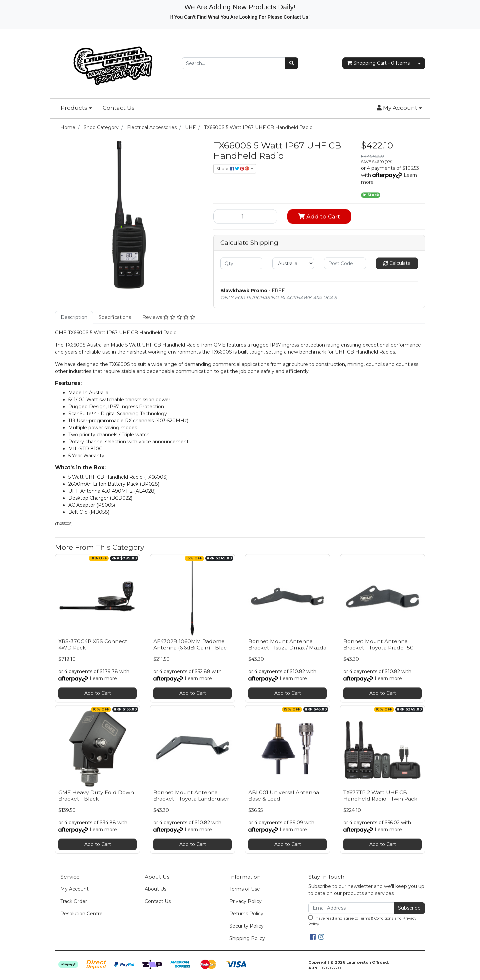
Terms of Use (245, 889)
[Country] (293, 263)
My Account (74, 889)
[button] (399, 108)
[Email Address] (351, 908)
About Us (155, 889)
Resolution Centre (81, 914)
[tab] (74, 317)
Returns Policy (246, 914)
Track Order (74, 901)
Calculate (397, 263)
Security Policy (246, 926)
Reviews (169, 317)
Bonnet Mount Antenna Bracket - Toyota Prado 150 (378, 644)
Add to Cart (319, 216)
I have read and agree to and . (362, 921)
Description (74, 317)
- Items (378, 63)
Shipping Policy (247, 938)
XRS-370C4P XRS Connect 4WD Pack (93, 644)
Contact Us (119, 108)
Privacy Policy (245, 901)
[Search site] (292, 63)
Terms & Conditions (376, 918)
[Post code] (345, 263)
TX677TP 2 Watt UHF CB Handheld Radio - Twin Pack (380, 796)
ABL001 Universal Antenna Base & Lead (284, 796)
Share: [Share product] (233, 169)
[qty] (241, 263)
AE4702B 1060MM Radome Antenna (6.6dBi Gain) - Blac (190, 644)
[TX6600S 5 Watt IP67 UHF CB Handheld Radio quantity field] (245, 216)
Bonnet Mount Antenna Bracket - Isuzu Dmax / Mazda (287, 644)
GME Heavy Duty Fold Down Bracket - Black (96, 796)
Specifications (115, 317)
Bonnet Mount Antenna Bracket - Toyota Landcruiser (191, 796)
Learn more (103, 678)
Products (74, 108)
